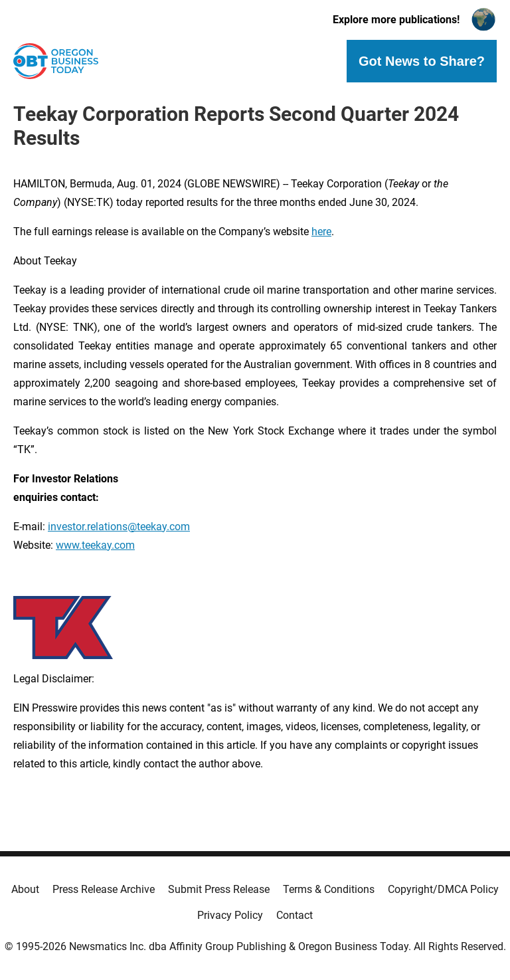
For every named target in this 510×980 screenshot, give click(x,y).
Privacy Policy (230, 915)
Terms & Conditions (329, 889)
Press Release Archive (104, 889)
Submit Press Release (219, 889)
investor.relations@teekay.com (119, 527)
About (25, 889)
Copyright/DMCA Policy (443, 889)
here (321, 232)
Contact (295, 915)
